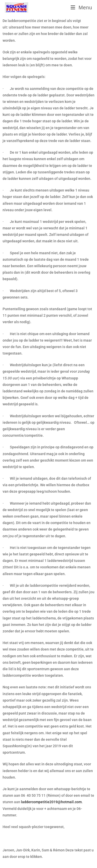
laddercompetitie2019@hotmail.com (51, 802)
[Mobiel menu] (81, 8)
